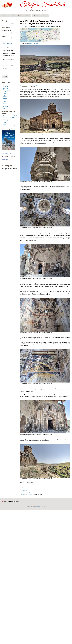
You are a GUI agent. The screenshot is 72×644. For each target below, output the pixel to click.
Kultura (5, 93)
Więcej (15, 126)
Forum (20, 16)
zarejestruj (31, 494)
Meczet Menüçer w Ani (25, 490)
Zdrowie (5, 103)
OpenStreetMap (52, 41)
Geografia (5, 88)
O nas (28, 16)
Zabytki (5, 100)
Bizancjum (5, 124)
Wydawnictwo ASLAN (7, 154)
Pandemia (5, 122)
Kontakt (44, 16)
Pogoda (5, 95)
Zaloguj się (22, 494)
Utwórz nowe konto (7, 42)
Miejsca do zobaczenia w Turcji (10, 116)
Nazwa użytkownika (7, 31)
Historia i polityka (7, 90)
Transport (5, 97)
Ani (36, 86)
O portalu (5, 105)
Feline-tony (6, 108)
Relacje (12, 16)
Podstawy (5, 87)
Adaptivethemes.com (41, 507)
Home (4, 16)
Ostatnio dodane (7, 85)
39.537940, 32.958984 (33, 43)
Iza (27, 26)
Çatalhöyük (5, 121)
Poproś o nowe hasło (7, 43)
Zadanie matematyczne (9, 60)
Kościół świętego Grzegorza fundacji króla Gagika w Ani (32, 492)
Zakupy (5, 102)
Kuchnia (5, 92)
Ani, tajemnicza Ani (24, 487)
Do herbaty (6, 107)
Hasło (4, 36)
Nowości (36, 16)
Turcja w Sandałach (43, 5)
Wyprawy (5, 98)
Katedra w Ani (23, 489)
